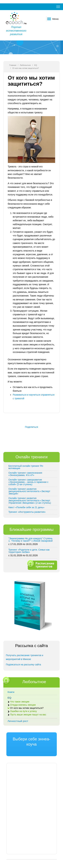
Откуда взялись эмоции (23, 705)
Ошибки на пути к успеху (23, 711)
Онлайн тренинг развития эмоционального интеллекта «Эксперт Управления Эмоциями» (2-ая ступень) (30, 500)
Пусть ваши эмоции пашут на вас (28, 715)
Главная (13, 65)
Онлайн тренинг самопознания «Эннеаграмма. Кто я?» (25, 474)
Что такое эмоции (20, 702)
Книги (11, 692)
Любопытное (25, 65)
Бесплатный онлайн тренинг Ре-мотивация (26, 467)
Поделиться (32, 427)
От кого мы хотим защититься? (27, 708)
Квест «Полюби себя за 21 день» (26, 507)
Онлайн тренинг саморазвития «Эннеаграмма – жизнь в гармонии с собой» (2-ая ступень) (28, 482)
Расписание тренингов (42, 565)
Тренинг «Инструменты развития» (27, 512)
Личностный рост (18, 721)
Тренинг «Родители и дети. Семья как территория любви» (29, 551)
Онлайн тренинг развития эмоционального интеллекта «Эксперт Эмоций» (29, 491)
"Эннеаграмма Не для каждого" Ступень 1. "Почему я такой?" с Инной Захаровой (30, 540)
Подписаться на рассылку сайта (23, 665)
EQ (36, 65)
